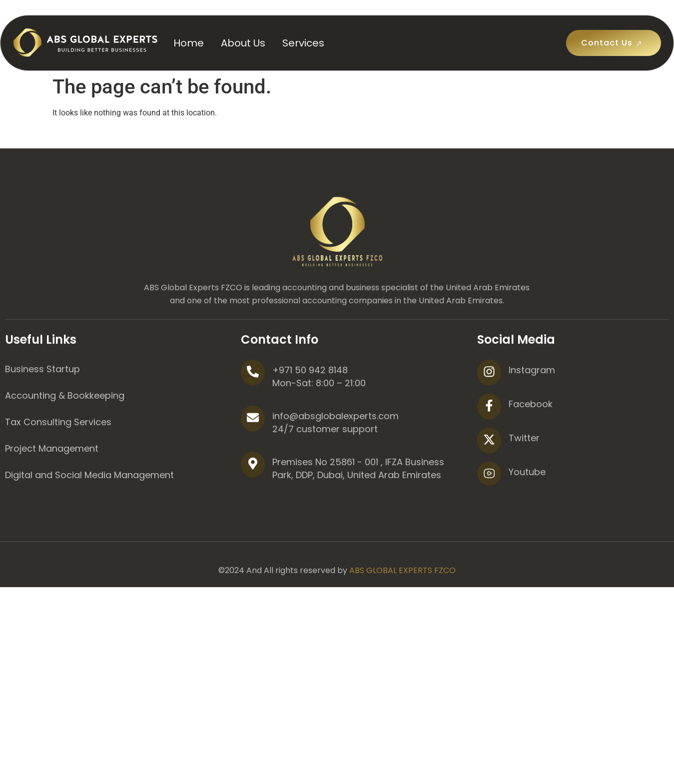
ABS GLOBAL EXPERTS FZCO (402, 607)
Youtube (527, 508)
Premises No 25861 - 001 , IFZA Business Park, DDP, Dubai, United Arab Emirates (358, 505)
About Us (243, 43)
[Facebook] (489, 443)
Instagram (532, 406)
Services (303, 43)
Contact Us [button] (614, 43)
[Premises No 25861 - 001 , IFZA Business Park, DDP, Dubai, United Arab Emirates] (253, 501)
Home (189, 43)
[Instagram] (489, 409)
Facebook (531, 440)
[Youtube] (489, 510)
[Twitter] (489, 477)
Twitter (524, 474)
